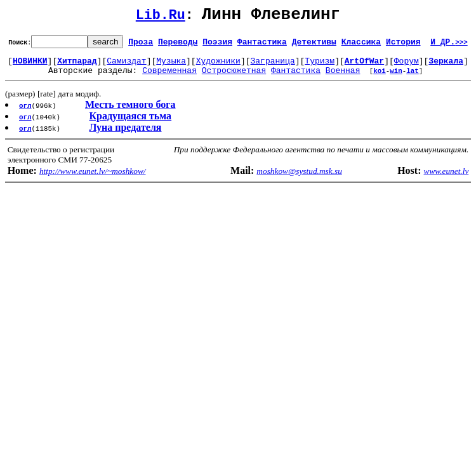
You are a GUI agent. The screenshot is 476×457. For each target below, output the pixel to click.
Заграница (273, 66)
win (396, 78)
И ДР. (449, 45)
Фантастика (262, 45)
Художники (218, 66)
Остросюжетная (234, 77)
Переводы (178, 45)
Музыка (171, 66)
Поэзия (217, 45)
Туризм (320, 66)
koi (380, 78)
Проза (141, 45)
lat (413, 78)
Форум (407, 66)
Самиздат (126, 66)
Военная (343, 77)
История (403, 45)
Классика (361, 45)
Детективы (314, 45)
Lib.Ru (161, 17)
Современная (169, 77)
